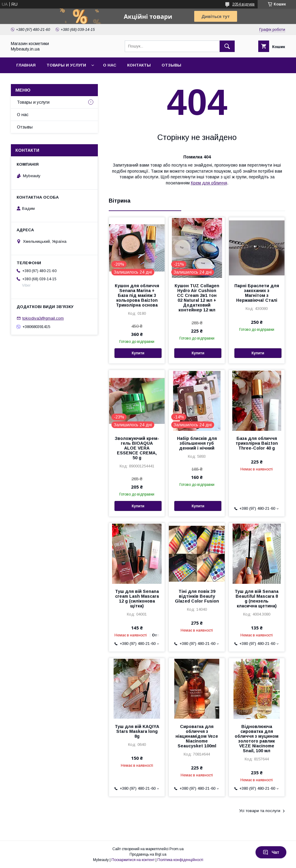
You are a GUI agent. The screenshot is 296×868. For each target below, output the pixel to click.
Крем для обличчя (209, 183)
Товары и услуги (66, 65)
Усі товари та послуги (260, 811)
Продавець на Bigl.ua (148, 854)
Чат (271, 852)
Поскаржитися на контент (133, 860)
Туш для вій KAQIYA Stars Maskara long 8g (137, 731)
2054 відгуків (243, 4)
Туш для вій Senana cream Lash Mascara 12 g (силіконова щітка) (137, 599)
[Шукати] (227, 46)
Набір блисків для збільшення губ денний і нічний (197, 443)
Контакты (139, 65)
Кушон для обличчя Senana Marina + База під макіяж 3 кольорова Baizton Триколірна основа (137, 295)
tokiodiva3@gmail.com (43, 318)
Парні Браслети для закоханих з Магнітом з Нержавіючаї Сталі (257, 293)
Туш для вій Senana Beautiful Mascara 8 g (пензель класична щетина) (257, 599)
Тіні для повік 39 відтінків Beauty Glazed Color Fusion (197, 596)
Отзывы (171, 65)
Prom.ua (177, 849)
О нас (110, 65)
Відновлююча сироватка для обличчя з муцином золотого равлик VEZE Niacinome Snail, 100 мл (257, 739)
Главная (26, 65)
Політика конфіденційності (180, 860)
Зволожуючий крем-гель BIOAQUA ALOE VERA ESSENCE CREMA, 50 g (137, 448)
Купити (138, 353)
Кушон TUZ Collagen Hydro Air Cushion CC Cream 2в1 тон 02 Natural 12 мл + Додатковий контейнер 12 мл (197, 298)
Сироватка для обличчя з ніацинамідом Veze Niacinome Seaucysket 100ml (197, 736)
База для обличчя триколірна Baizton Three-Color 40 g (257, 443)
